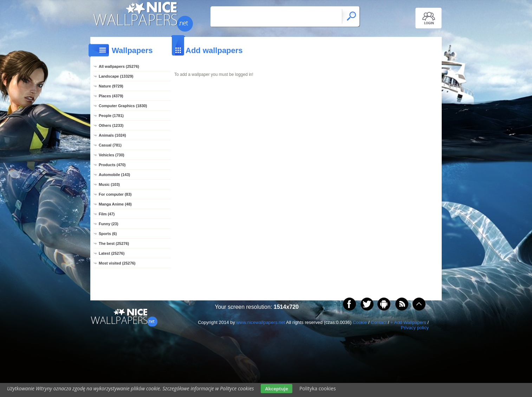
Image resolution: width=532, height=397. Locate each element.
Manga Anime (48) (115, 204)
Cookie (360, 322)
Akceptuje (276, 389)
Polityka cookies (318, 388)
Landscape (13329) (116, 76)
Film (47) (107, 214)
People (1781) (111, 116)
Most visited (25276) (117, 263)
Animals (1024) (112, 135)
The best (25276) (114, 243)
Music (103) (109, 184)
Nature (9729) (111, 86)
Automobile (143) (114, 175)
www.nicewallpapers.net (261, 322)
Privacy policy (415, 328)
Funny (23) (109, 224)
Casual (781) (110, 145)
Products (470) (112, 165)
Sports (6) (108, 234)
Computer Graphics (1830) (123, 106)
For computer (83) (115, 194)
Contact (379, 322)
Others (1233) (111, 125)
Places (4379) (111, 96)
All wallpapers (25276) (119, 66)
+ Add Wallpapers (408, 322)
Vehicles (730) (112, 155)
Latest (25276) (112, 253)
